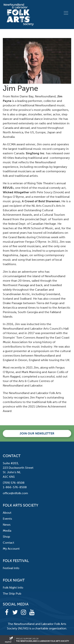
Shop (6, 537)
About (7, 513)
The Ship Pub (12, 594)
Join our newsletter (37, 433)
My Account (11, 549)
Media (7, 531)
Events (7, 519)
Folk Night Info (13, 588)
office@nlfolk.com (15, 493)
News (7, 525)
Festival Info (11, 568)
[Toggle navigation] (66, 13)
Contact (9, 543)
